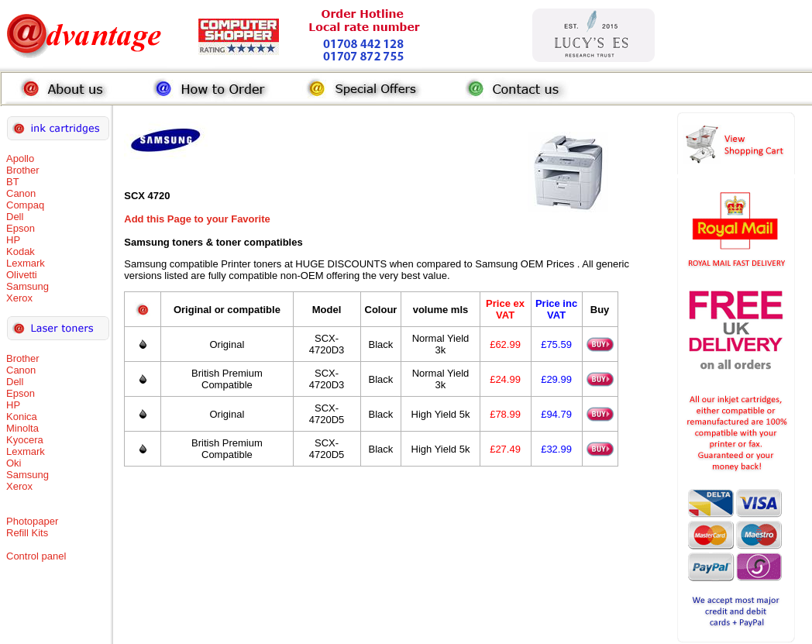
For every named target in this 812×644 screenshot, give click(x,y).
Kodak (21, 251)
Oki (14, 463)
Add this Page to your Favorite (197, 219)
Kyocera (25, 440)
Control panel (36, 556)
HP (13, 240)
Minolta (22, 428)
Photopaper (32, 521)
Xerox (19, 298)
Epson (21, 228)
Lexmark (26, 263)
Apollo (20, 158)
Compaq (25, 205)
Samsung (28, 286)
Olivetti (22, 275)
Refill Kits (27, 533)
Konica (22, 417)
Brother (23, 170)
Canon (21, 193)
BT (13, 182)
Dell (15, 217)
